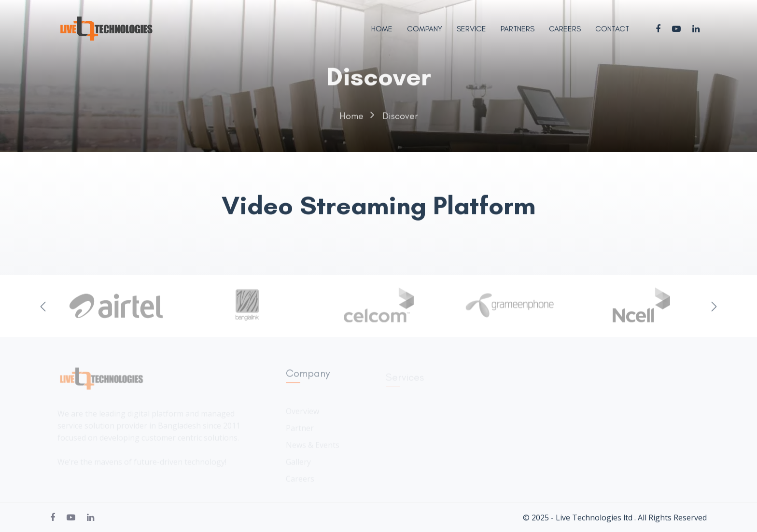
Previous (43, 308)
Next (714, 308)
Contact (612, 29)
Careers (565, 29)
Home (382, 29)
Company (425, 29)
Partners (518, 29)
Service (471, 29)
